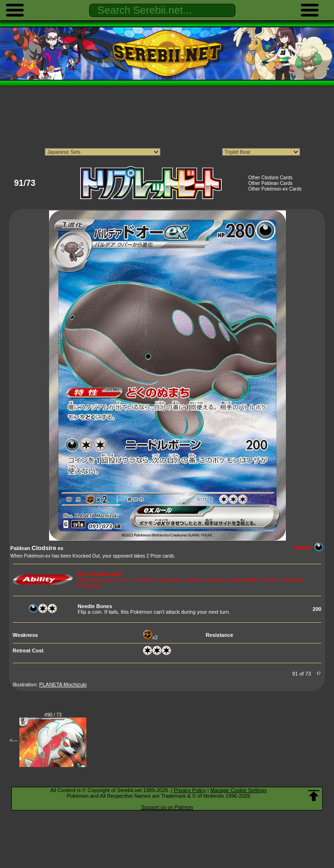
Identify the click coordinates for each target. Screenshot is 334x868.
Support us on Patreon (167, 807)
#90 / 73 (53, 715)
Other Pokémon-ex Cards (275, 189)
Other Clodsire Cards (270, 178)
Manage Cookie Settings (239, 790)
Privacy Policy (190, 790)
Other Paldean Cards (270, 183)
